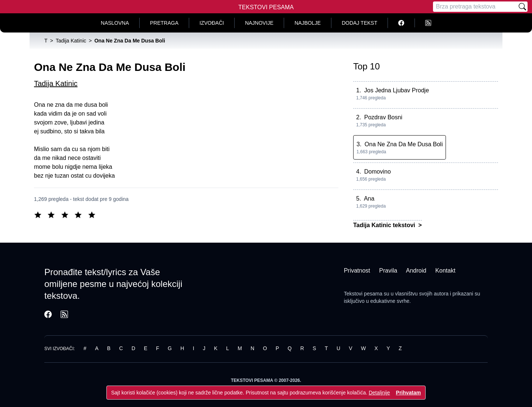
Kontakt (445, 271)
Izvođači (212, 23)
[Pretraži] (522, 7)
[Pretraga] (475, 7)
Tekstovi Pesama (266, 7)
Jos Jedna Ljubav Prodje (397, 90)
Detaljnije (379, 393)
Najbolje (308, 23)
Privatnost (357, 271)
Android (416, 271)
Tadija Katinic (56, 83)
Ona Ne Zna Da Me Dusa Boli (404, 144)
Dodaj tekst (359, 23)
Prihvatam (409, 393)
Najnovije (259, 23)
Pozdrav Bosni (383, 117)
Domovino (378, 172)
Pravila (388, 271)
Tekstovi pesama (363, 294)
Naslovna (115, 23)
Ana (369, 199)
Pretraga (164, 23)
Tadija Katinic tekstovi (385, 225)
